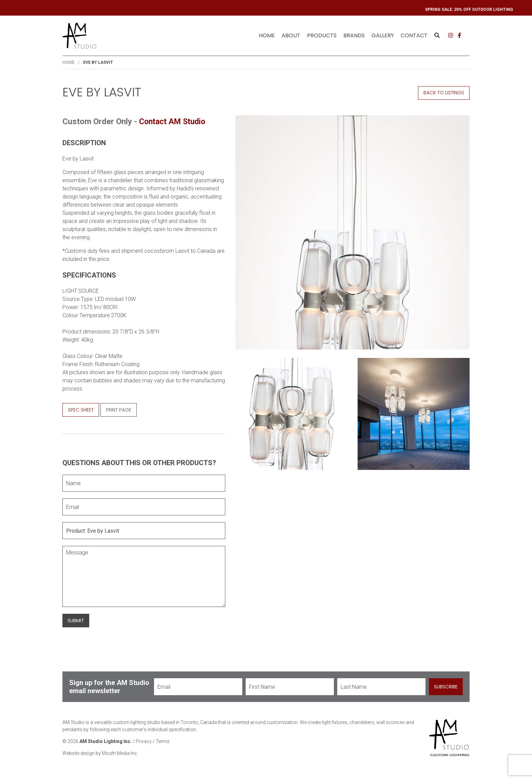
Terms (163, 741)
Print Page (119, 410)
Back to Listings (444, 93)
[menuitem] (267, 36)
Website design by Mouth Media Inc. (100, 753)
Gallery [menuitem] (383, 35)
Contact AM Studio (174, 121)
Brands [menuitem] (354, 35)
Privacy (144, 741)
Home (267, 35)
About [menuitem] (291, 35)
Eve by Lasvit (98, 62)
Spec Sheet (81, 410)
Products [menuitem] (322, 35)
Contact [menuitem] (414, 35)
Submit (76, 620)
